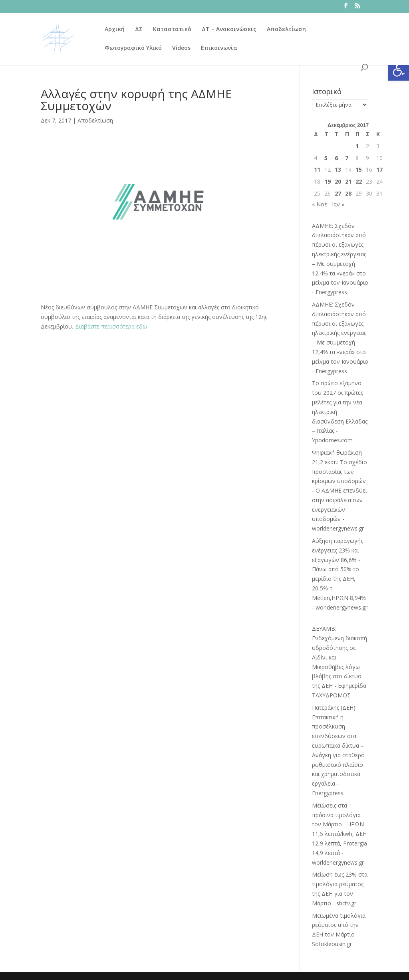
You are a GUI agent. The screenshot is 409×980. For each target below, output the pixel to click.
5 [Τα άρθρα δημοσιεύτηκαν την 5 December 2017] (326, 158)
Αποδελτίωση (286, 30)
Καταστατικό (172, 30)
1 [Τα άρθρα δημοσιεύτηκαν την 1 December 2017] (357, 146)
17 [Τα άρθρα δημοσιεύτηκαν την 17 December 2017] (379, 169)
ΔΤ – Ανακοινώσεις (229, 30)
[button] (399, 70)
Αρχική (115, 30)
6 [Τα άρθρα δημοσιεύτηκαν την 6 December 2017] (336, 158)
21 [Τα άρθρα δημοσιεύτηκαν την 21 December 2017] (348, 181)
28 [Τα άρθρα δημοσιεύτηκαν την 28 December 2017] (348, 193)
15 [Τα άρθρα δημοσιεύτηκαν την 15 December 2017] (359, 169)
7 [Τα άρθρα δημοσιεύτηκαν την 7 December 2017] (347, 158)
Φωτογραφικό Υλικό (133, 48)
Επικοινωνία (219, 48)
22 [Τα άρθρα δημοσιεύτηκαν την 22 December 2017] (359, 181)
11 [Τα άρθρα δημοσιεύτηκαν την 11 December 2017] (317, 169)
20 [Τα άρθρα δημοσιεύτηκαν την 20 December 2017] (338, 181)
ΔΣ (139, 30)
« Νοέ (320, 204)
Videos (181, 48)
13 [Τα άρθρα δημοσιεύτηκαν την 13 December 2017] (338, 169)
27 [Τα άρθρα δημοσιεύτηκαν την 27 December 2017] (338, 193)
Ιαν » (338, 204)
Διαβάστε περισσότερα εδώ (111, 326)
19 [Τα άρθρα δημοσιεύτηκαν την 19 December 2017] (328, 181)
